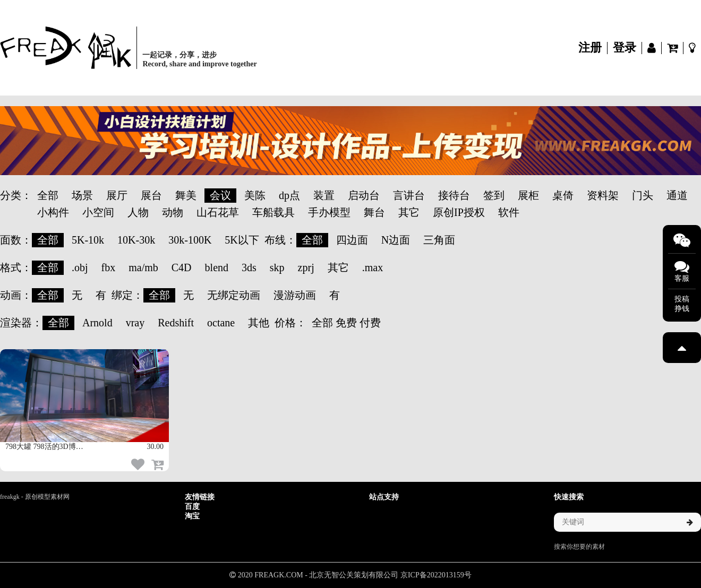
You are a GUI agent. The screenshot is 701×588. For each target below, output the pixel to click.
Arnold (97, 323)
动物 (173, 212)
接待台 (454, 195)
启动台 (364, 195)
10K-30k (136, 240)
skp (277, 267)
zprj (306, 267)
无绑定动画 (234, 295)
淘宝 (192, 516)
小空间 (98, 212)
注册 (590, 48)
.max (373, 267)
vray (135, 323)
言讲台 (409, 195)
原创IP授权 (459, 212)
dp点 (289, 195)
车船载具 (273, 212)
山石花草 (218, 212)
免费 (346, 323)
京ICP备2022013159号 (436, 575)
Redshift (176, 323)
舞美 (186, 195)
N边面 (396, 240)
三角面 (439, 240)
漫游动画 (295, 295)
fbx (109, 267)
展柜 (528, 195)
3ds (249, 267)
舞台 (374, 212)
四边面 (352, 240)
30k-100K (190, 240)
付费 (370, 323)
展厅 (117, 195)
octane (221, 323)
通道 (677, 195)
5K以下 (242, 240)
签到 (494, 195)
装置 (324, 195)
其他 (259, 323)
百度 (192, 507)
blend (217, 267)
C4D (182, 267)
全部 (48, 195)
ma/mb (143, 267)
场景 (82, 195)
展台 (151, 195)
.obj (80, 267)
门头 (643, 195)
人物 (138, 212)
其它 (409, 212)
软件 (509, 212)
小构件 (53, 212)
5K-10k (88, 240)
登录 (625, 48)
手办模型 (329, 212)
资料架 (603, 195)
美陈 (255, 195)
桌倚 (563, 195)
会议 (220, 195)
